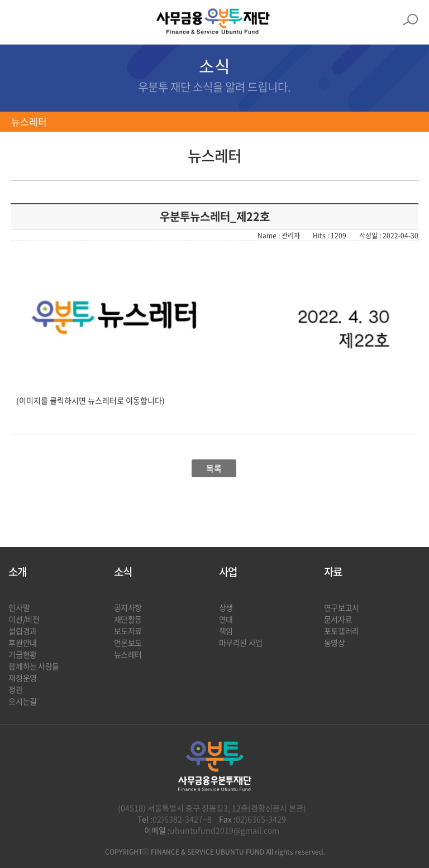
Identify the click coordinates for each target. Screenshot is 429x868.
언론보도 (128, 642)
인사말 (19, 607)
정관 (15, 689)
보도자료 (128, 631)
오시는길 (22, 701)
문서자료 (338, 619)
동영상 (335, 642)
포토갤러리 (342, 631)
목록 (214, 468)
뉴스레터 (29, 122)
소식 (123, 572)
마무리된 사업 (241, 642)
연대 (226, 619)
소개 (17, 572)
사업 (228, 572)
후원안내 (22, 642)
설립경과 (22, 631)
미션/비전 (24, 619)
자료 (333, 572)
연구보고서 (342, 607)
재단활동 (128, 619)
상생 (226, 607)
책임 (226, 631)
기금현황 (22, 654)
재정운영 (22, 678)
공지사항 (128, 607)
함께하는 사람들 (34, 666)
